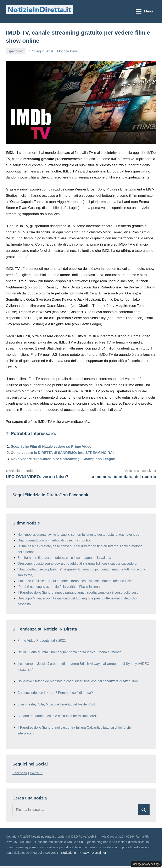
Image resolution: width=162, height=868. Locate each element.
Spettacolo (16, 51)
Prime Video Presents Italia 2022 (42, 641)
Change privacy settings (146, 864)
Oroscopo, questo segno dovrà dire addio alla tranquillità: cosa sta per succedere (77, 564)
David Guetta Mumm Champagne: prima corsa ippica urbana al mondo (69, 652)
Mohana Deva (67, 51)
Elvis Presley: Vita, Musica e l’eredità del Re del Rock (57, 704)
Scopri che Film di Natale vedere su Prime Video (51, 447)
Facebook (20, 773)
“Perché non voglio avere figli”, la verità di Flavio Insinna (59, 587)
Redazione (68, 853)
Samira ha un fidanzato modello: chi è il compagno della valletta (64, 558)
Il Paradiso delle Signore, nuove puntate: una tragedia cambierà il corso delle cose (78, 593)
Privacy (84, 853)
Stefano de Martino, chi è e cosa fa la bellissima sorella (58, 716)
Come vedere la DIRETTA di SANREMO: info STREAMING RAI (62, 453)
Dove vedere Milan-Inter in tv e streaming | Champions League (63, 459)
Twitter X (36, 773)
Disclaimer (99, 853)
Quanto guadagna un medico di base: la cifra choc (54, 540)
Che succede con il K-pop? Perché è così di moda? (55, 693)
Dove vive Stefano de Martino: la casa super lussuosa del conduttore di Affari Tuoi (78, 681)
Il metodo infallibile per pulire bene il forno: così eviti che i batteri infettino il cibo (75, 581)
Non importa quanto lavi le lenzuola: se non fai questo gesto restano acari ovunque (78, 535)
